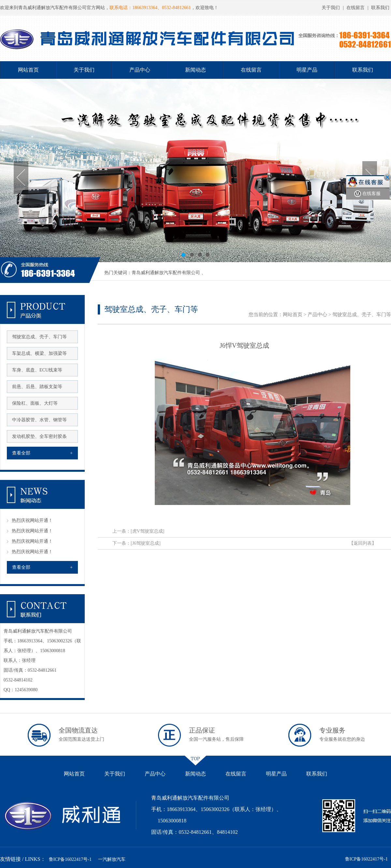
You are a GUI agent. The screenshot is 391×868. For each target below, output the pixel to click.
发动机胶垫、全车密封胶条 (39, 436)
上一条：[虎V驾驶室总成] (138, 531)
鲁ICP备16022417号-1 (70, 859)
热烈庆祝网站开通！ (32, 520)
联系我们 (380, 8)
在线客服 (367, 194)
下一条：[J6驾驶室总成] (137, 543)
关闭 (387, 177)
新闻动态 (195, 70)
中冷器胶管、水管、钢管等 (39, 420)
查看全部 (42, 453)
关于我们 (331, 8)
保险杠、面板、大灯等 (35, 403)
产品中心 (140, 70)
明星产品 (307, 70)
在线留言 (355, 8)
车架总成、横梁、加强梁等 (39, 353)
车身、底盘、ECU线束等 (37, 370)
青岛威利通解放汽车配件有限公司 (166, 273)
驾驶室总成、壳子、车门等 (39, 337)
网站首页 (28, 70)
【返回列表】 (363, 543)
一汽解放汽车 (112, 859)
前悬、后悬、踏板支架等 (37, 387)
